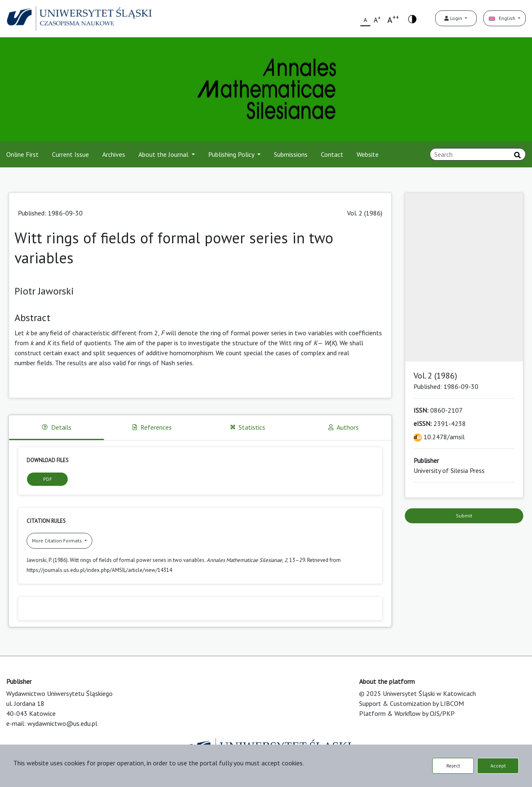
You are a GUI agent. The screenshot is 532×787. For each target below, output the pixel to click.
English (503, 18)
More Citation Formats (58, 541)
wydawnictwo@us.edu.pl (62, 723)
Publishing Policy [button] (232, 154)
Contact (332, 154)
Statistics (248, 427)
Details (57, 427)
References (152, 427)
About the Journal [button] (164, 154)
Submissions (291, 154)
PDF (48, 479)
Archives (114, 154)
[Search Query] (478, 154)
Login (454, 18)
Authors (344, 427)
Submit (464, 516)
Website (368, 154)
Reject (453, 766)
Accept (498, 766)
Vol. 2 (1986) (365, 213)
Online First (22, 154)
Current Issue (70, 154)
